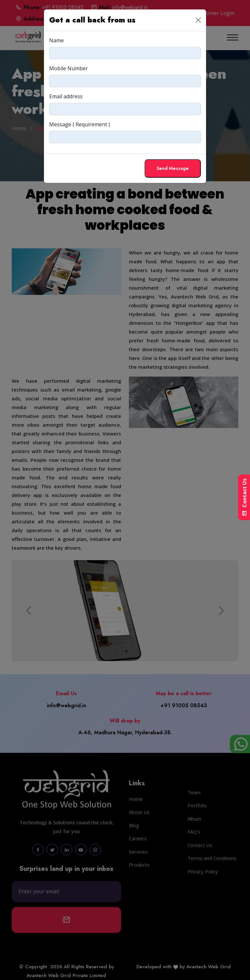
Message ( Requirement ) (80, 124)
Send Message (173, 168)
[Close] (198, 20)
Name (56, 40)
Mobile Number (69, 68)
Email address (66, 96)
